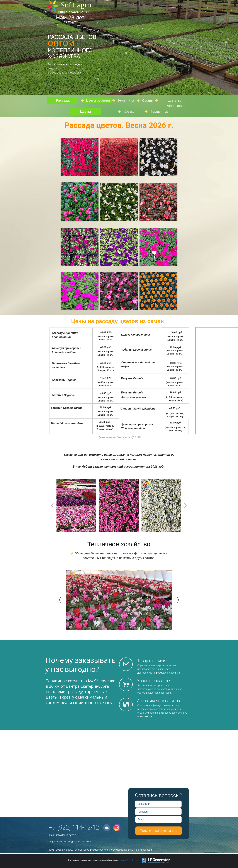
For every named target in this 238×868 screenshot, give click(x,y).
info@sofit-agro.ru (67, 835)
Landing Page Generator (130, 860)
